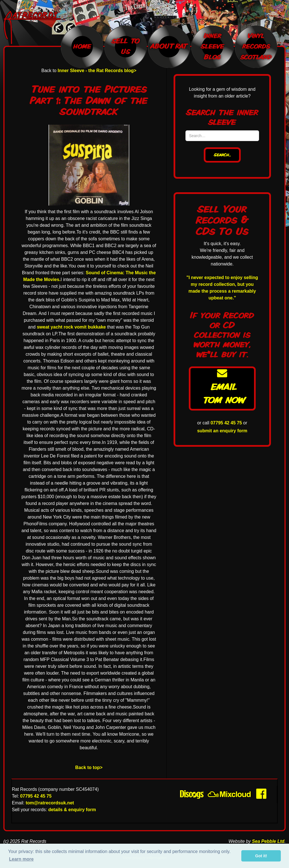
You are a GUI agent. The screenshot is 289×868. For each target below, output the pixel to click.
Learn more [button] (21, 859)
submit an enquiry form (222, 431)
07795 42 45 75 (226, 423)
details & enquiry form (72, 810)
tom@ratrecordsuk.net (50, 803)
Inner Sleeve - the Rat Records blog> (97, 71)
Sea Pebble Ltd (268, 841)
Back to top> (89, 767)
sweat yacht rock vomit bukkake (71, 327)
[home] (35, 28)
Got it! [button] (261, 856)
